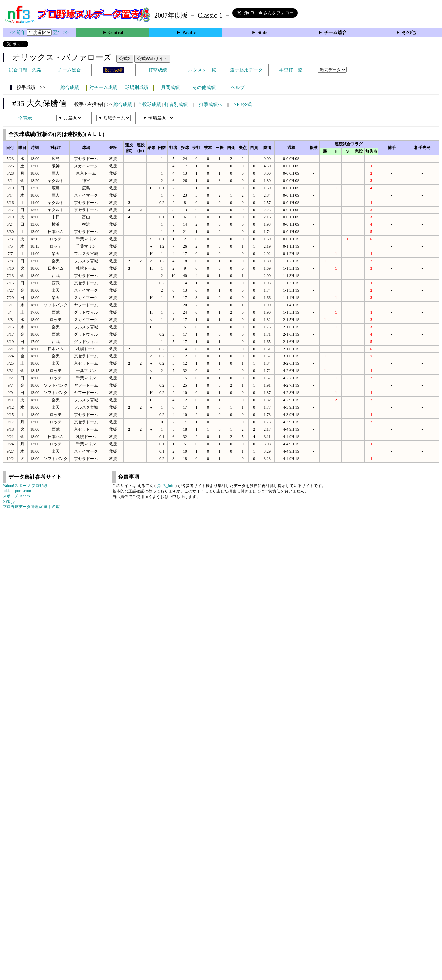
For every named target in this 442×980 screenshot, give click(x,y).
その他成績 (204, 88)
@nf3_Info (166, 486)
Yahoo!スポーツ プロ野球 (25, 486)
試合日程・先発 (25, 70)
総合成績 (70, 88)
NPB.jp (9, 501)
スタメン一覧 (202, 70)
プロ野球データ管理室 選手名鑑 (31, 507)
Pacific (189, 32)
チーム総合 (335, 32)
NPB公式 (242, 105)
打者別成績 (176, 105)
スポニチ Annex (16, 496)
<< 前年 (18, 32)
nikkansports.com (17, 491)
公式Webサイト (152, 58)
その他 (409, 32)
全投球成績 (149, 105)
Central (116, 32)
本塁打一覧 (291, 70)
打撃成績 (158, 70)
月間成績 (170, 88)
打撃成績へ (211, 105)
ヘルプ (238, 88)
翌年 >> (61, 32)
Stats (262, 32)
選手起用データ (246, 70)
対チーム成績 (103, 88)
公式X (125, 58)
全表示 (25, 118)
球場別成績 (137, 88)
